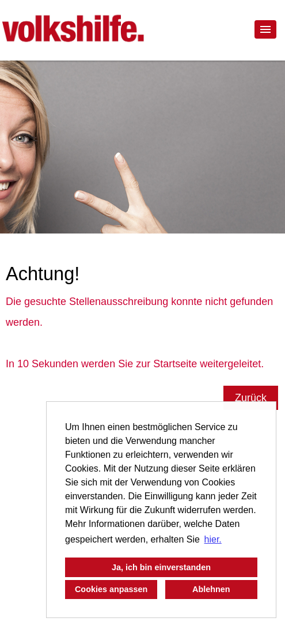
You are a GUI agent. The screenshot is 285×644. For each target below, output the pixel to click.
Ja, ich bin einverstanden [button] (161, 567)
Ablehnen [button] (211, 589)
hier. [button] (213, 539)
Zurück (251, 398)
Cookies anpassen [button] (111, 589)
